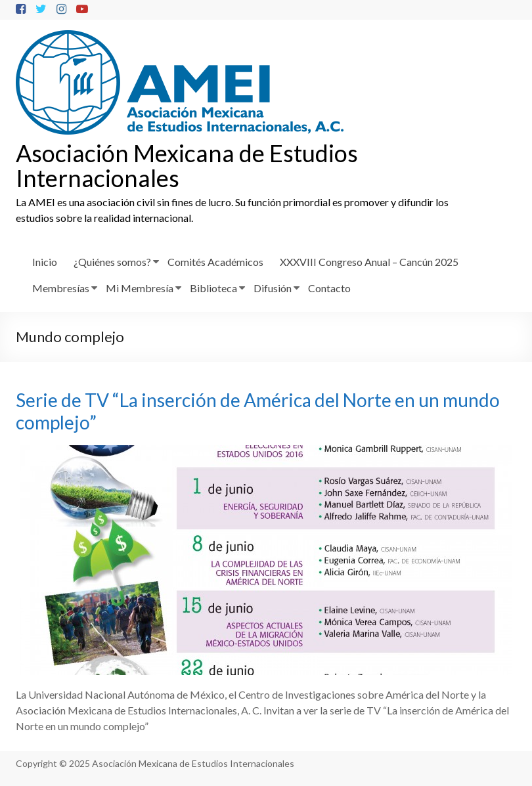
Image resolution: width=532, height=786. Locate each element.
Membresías (61, 288)
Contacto (329, 288)
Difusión (273, 288)
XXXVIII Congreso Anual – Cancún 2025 (369, 262)
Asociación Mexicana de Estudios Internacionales (187, 165)
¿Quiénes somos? (112, 262)
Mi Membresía (140, 288)
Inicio (45, 262)
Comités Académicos (215, 262)
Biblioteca (213, 288)
